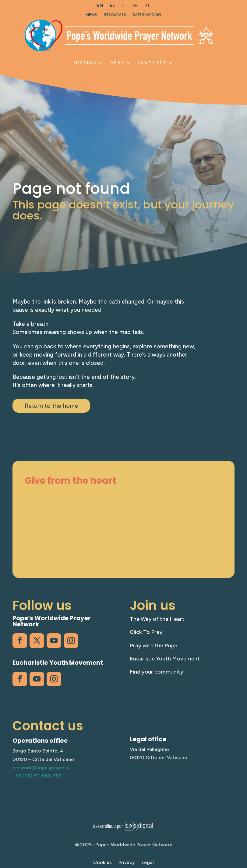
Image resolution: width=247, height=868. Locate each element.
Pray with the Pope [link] (153, 646)
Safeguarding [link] (147, 15)
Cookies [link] (102, 863)
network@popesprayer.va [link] (42, 768)
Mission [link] (85, 63)
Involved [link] (153, 63)
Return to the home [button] (51, 406)
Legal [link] (148, 863)
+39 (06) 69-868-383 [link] (37, 776)
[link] (100, 7)
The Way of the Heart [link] (157, 619)
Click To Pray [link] (146, 632)
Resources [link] (115, 15)
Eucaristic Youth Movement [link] (165, 659)
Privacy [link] (127, 863)
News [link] (92, 15)
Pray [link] (118, 63)
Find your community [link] (157, 672)
